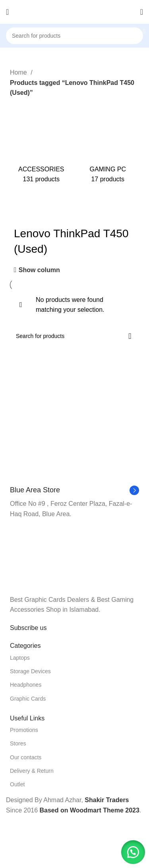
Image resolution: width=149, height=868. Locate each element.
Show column (39, 270)
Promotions (24, 730)
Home (19, 72)
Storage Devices (30, 671)
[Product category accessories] (41, 143)
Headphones (26, 685)
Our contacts (26, 757)
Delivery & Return (32, 771)
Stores (18, 743)
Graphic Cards (28, 699)
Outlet (17, 784)
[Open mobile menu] (7, 12)
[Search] (74, 36)
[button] (133, 852)
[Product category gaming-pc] (108, 143)
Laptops (20, 658)
